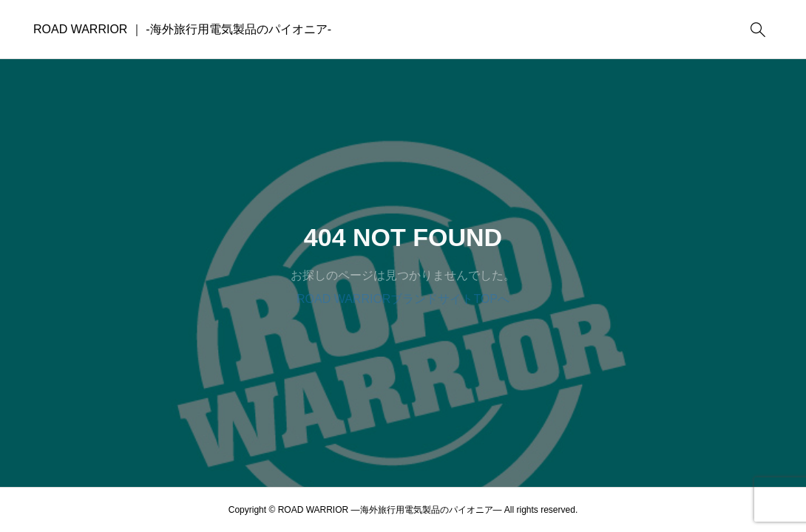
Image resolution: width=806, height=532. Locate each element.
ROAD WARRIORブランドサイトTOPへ (403, 299)
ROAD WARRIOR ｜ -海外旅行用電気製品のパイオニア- (182, 29)
